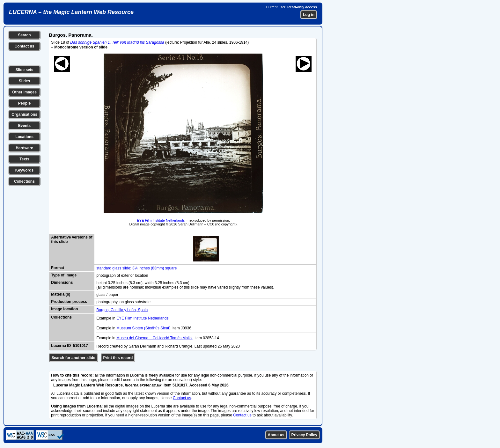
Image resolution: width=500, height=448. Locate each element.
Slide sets (24, 70)
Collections (24, 181)
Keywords (24, 170)
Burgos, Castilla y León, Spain (122, 310)
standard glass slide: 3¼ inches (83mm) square (136, 268)
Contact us (24, 46)
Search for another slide (73, 358)
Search (24, 35)
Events (24, 126)
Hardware (24, 148)
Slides (24, 81)
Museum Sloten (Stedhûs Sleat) (143, 328)
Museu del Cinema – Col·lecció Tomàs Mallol (154, 338)
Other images (24, 92)
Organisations (24, 114)
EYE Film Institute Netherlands (161, 220)
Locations (24, 137)
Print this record (118, 358)
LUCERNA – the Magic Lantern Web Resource (71, 12)
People (24, 103)
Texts (24, 159)
